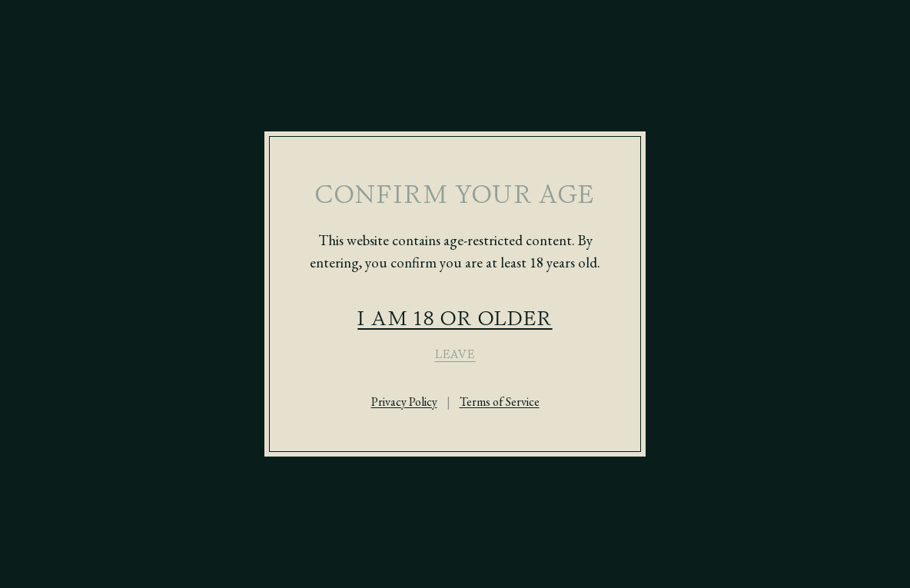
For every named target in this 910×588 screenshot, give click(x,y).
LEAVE (455, 354)
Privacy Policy (404, 402)
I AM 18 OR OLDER (455, 318)
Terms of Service (500, 402)
